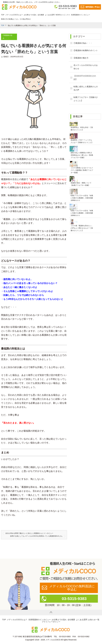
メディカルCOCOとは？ (14, 15)
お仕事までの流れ (30, 15)
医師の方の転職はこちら (10, 19)
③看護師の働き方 (81, 58)
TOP (3, 15)
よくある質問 (50, 15)
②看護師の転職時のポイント (86, 50)
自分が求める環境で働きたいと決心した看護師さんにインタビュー (29, 533)
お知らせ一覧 (94, 620)
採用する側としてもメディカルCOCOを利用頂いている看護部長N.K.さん (36, 536)
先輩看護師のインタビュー (80, 15)
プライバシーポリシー (51, 622)
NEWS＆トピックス (63, 15)
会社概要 (41, 15)
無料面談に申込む (93, 7)
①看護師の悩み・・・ (83, 43)
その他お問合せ (25, 19)
